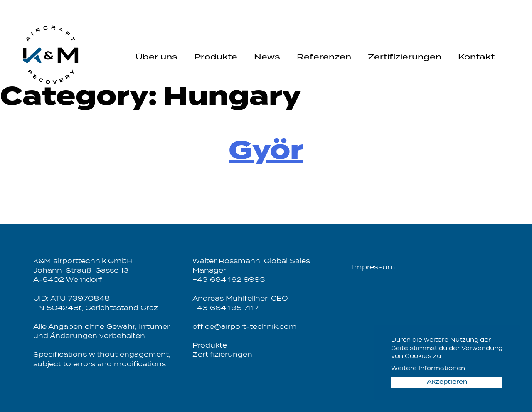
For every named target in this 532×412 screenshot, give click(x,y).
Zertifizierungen (405, 57)
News (267, 57)
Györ (266, 152)
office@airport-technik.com (245, 327)
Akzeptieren (447, 382)
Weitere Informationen (428, 369)
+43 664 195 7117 (225, 308)
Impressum (374, 268)
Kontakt (476, 57)
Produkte (216, 57)
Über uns (156, 57)
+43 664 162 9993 (229, 280)
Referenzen (324, 57)
